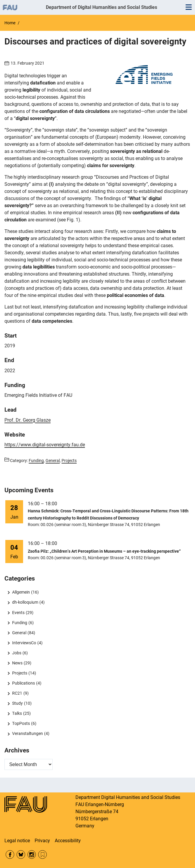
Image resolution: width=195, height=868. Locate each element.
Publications (24, 683)
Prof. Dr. (28, 420)
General (19, 633)
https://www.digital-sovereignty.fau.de (45, 445)
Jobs (17, 653)
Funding (20, 623)
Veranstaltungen (28, 733)
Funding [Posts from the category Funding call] (36, 461)
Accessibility (68, 841)
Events (18, 613)
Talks (17, 713)
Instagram (32, 855)
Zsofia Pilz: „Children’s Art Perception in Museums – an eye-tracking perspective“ (104, 551)
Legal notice (17, 841)
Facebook (10, 855)
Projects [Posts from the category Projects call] (69, 461)
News (17, 663)
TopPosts (21, 723)
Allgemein (21, 592)
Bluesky (21, 855)
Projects (20, 673)
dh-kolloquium (25, 602)
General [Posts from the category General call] (53, 461)
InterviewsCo (24, 643)
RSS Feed (42, 855)
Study (17, 703)
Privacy (42, 841)
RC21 (17, 693)
